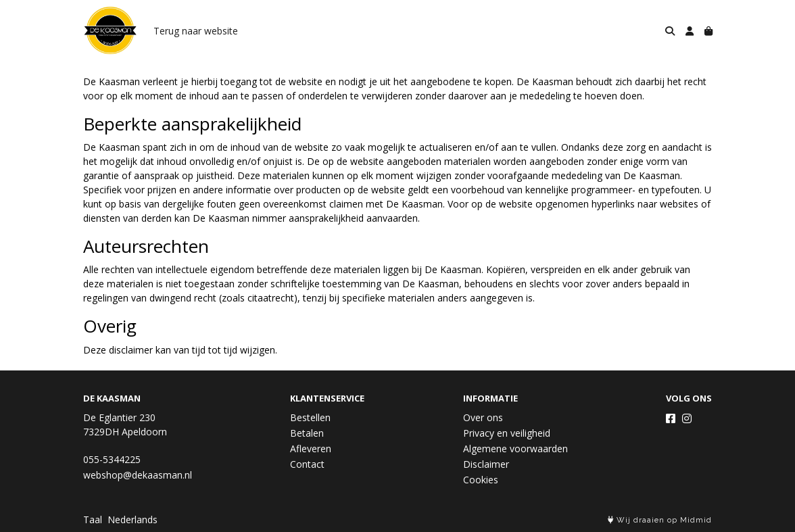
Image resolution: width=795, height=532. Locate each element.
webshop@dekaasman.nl (138, 475)
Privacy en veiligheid (507, 433)
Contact (307, 464)
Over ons (483, 417)
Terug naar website (196, 31)
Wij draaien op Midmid (660, 520)
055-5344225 (112, 459)
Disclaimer (486, 464)
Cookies (481, 480)
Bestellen (310, 417)
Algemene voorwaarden (515, 449)
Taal (93, 519)
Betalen (307, 433)
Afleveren (311, 449)
